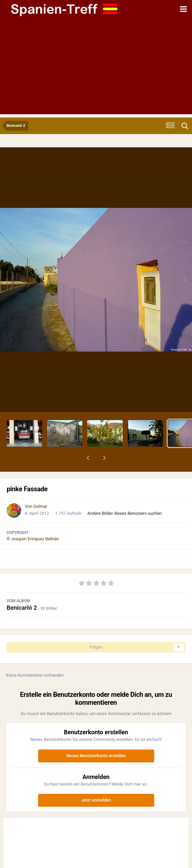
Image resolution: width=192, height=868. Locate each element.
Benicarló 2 (22, 608)
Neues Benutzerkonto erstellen (96, 756)
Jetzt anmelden (96, 800)
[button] (88, 458)
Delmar (40, 506)
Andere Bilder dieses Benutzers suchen (125, 513)
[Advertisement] (96, 68)
